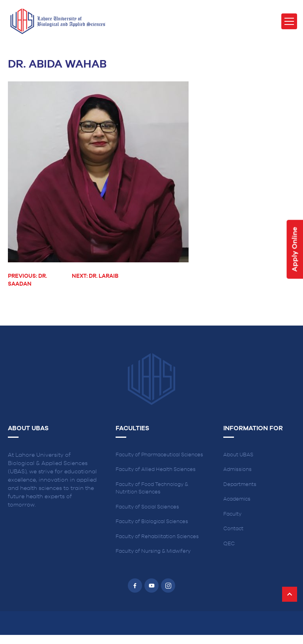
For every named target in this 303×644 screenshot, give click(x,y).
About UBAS (238, 455)
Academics (237, 499)
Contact (233, 529)
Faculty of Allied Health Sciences (156, 470)
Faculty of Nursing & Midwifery (153, 551)
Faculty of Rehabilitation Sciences (157, 537)
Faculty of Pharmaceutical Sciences (159, 455)
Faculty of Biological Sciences (152, 522)
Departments (240, 485)
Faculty (232, 514)
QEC (229, 544)
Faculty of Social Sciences (147, 507)
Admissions (238, 470)
